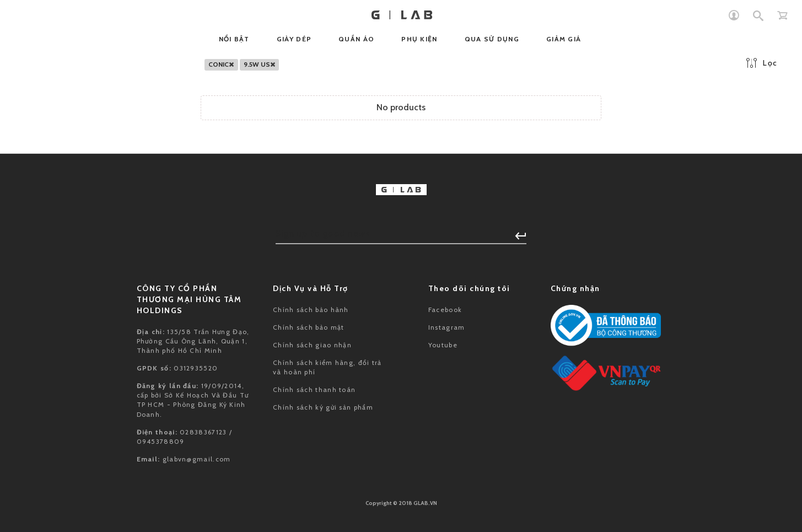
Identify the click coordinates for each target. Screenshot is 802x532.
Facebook (445, 310)
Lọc (762, 63)
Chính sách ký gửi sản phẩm (323, 407)
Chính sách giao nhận (312, 345)
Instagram (447, 327)
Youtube (443, 345)
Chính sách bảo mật (308, 327)
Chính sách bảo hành (311, 310)
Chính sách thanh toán (314, 389)
